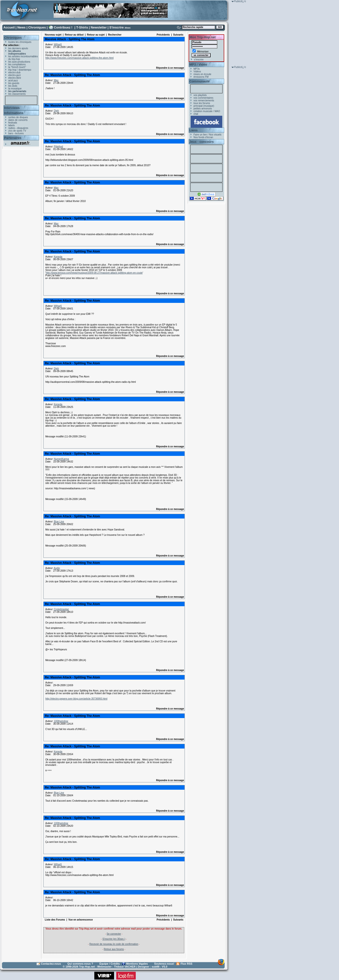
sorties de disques (18, 117)
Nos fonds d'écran (203, 137)
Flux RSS (186, 964)
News (21, 27)
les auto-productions (19, 62)
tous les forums (202, 103)
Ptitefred (58, 147)
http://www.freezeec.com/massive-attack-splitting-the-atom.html (79, 58)
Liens (194, 130)
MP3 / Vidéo (198, 64)
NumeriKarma (61, 459)
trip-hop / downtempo (20, 70)
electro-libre (15, 78)
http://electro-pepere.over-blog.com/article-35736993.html (76, 699)
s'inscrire (199, 60)
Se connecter (114, 934)
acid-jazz (13, 81)
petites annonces (203, 109)
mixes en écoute (202, 74)
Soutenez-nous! (164, 964)
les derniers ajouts (18, 48)
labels (11, 125)
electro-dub (14, 72)
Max (56, 80)
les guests (14, 83)
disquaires (23, 128)
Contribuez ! (63, 27)
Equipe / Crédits (110, 964)
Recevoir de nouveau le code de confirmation (114, 944)
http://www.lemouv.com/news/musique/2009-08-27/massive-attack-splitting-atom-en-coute (94, 273)
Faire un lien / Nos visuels (208, 135)
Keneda (58, 257)
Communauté (199, 81)
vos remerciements (204, 101)
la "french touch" (17, 67)
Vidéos (197, 72)
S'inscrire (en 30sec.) (114, 939)
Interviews (12, 108)
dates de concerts (18, 120)
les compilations (17, 64)
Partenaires (13, 138)
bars (11, 133)
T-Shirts (82, 27)
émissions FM (201, 77)
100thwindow (61, 721)
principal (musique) (204, 106)
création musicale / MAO (207, 111)
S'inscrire (117, 27)
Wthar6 (58, 44)
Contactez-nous (51, 964)
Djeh (56, 111)
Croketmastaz (61, 609)
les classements (17, 94)
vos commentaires (203, 98)
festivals (13, 123)
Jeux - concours (202, 142)
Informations (14, 113)
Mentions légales (137, 964)
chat (196, 114)
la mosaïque (15, 89)
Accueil (9, 27)
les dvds (13, 86)
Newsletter (99, 27)
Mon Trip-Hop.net (203, 37)
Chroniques (37, 27)
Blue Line (59, 522)
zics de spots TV (17, 131)
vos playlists (200, 95)
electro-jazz (15, 75)
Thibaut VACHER (125, 967)
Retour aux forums (114, 949)
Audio (57, 568)
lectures (19, 133)
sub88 (155, 967)
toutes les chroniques (20, 42)
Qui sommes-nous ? (80, 964)
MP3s (197, 69)
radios (12, 128)
